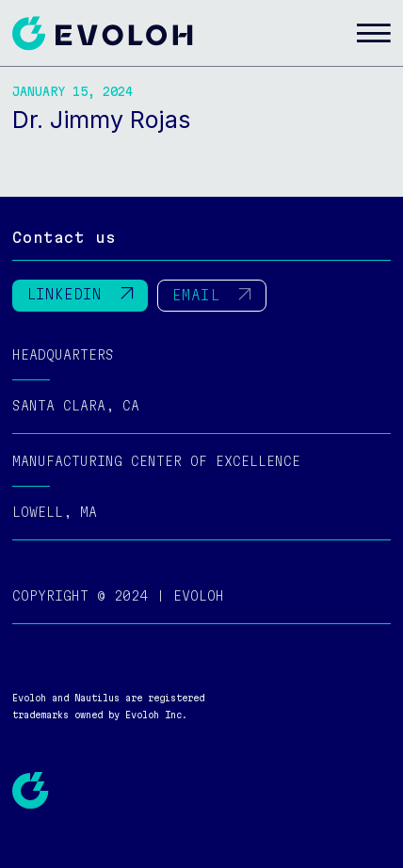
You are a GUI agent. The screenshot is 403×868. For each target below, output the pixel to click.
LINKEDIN (80, 294)
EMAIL (212, 295)
